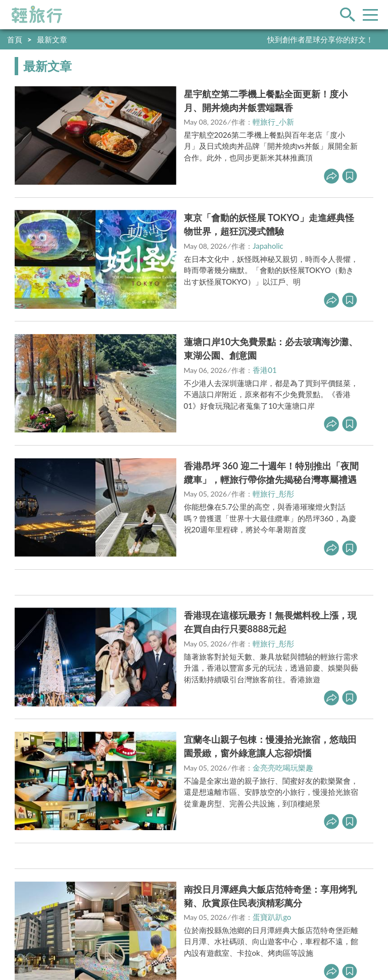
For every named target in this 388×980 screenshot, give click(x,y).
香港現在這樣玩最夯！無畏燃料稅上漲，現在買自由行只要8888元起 (270, 622)
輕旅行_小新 (273, 122)
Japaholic (268, 246)
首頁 (15, 39)
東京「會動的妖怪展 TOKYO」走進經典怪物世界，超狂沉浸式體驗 (269, 224)
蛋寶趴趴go (272, 917)
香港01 (264, 370)
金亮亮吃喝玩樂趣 (283, 768)
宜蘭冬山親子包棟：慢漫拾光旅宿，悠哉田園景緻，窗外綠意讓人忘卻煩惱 (270, 746)
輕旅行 (37, 15)
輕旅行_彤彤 (273, 494)
